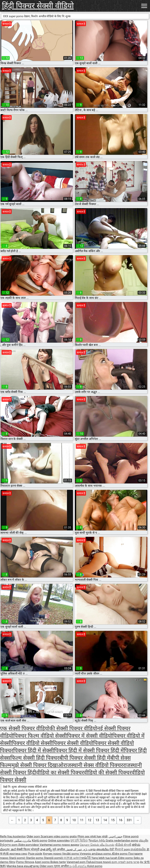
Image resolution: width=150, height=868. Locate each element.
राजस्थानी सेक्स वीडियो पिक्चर (93, 765)
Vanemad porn (76, 862)
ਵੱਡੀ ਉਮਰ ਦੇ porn (120, 849)
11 (82, 820)
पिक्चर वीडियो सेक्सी (32, 743)
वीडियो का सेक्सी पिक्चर (60, 773)
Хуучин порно (52, 854)
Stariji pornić (18, 858)
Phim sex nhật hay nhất (93, 836)
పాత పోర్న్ (46, 849)
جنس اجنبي (116, 836)
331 (129, 820)
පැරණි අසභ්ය (78, 866)
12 (90, 820)
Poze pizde (35, 854)
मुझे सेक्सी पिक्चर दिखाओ (37, 765)
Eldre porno (126, 858)
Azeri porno (42, 862)
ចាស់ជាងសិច (139, 849)
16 (121, 820)
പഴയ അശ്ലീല (99, 849)
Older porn (33, 836)
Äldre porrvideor (29, 845)
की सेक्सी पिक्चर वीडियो (73, 728)
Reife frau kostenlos (13, 836)
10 (74, 820)
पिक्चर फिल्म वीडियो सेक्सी (40, 736)
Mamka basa (15, 866)
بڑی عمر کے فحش (77, 849)
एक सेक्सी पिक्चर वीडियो (25, 728)
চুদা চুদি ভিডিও (79, 841)
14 (105, 820)
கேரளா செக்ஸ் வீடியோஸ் (97, 845)
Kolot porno (95, 866)
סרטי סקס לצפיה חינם (125, 862)
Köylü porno (39, 841)
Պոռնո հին (97, 841)
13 (97, 820)
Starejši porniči (54, 858)
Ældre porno (120, 854)
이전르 (69, 858)
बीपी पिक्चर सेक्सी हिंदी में (85, 758)
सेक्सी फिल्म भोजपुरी (28, 849)
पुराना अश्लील (62, 866)
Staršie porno (35, 858)
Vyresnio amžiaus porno (96, 854)
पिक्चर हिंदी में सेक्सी (34, 750)
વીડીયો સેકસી (123, 845)
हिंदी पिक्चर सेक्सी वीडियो (38, 6)
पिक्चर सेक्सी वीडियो (73, 743)
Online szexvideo (59, 841)
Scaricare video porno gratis (59, 836)
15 (113, 820)
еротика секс (18, 854)
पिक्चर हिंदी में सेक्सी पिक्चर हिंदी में (89, 750)
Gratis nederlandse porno (122, 841)
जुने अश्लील (59, 849)
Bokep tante (58, 862)
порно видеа (70, 845)
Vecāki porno (71, 854)
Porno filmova (25, 862)
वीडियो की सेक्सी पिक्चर (108, 773)
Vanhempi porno (51, 845)
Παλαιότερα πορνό (99, 862)
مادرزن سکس (23, 841)
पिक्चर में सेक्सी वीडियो (89, 736)
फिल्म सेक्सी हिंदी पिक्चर (35, 758)
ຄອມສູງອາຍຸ (32, 866)
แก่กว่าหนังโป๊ (82, 858)
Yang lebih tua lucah (105, 858)
